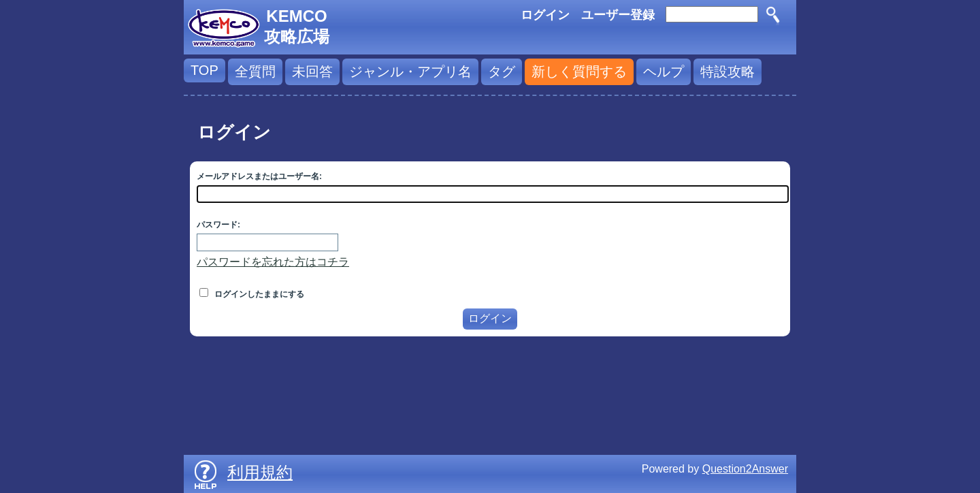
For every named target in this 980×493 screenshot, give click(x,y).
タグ (502, 71)
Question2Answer (745, 469)
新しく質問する (579, 71)
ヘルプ (664, 71)
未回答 (312, 71)
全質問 (255, 71)
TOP (205, 70)
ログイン (545, 15)
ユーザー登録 (618, 15)
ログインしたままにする (252, 294)
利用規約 (260, 472)
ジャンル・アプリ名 (410, 71)
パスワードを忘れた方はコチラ (273, 262)
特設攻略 (728, 71)
